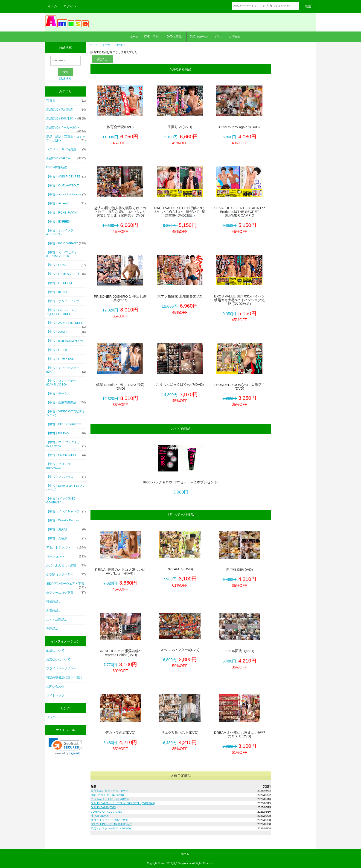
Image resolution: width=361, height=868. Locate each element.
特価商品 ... (54, 601)
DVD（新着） (175, 37)
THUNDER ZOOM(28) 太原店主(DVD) (239, 387)
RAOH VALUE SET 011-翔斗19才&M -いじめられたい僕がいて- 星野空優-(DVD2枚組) (180, 212)
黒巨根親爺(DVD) (239, 570)
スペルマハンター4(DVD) (180, 650)
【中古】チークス (58, 393)
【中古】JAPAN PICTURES (66, 324)
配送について (55, 650)
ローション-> (66, 557)
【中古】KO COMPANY (66, 243)
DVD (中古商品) (57, 167)
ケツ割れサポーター (66, 574)
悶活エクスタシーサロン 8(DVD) (111, 828)
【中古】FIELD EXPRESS (64, 424)
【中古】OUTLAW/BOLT (63, 185)
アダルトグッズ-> (66, 548)
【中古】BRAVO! (112, 45)
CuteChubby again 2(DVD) (239, 127)
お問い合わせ (55, 687)
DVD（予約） (153, 37)
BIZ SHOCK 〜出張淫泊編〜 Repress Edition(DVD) (120, 653)
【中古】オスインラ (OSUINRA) (60, 232)
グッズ (219, 37)
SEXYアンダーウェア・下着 (66, 585)
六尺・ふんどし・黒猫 (66, 565)
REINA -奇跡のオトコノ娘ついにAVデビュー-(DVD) (120, 571)
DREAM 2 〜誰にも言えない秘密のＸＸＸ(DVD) (239, 734)
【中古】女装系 (66, 538)
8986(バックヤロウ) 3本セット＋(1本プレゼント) (181, 482)
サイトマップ (55, 695)
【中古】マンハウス (66, 477)
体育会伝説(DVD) (120, 127)
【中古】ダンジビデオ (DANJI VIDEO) (61, 383)
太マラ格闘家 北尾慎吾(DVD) (180, 296)
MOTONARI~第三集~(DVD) (107, 795)
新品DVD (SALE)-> (66, 158)
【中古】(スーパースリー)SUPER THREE (62, 312)
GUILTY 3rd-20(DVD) (103, 807)
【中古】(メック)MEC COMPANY (61, 500)
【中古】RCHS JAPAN (61, 213)
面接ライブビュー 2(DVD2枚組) (110, 820)
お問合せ (235, 37)
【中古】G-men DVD (60, 359)
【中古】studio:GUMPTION (64, 341)
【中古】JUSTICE (66, 332)
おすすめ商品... (57, 620)
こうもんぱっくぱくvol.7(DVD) (180, 385)
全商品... (52, 629)
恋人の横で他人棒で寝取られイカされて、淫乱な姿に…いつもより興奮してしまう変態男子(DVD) (120, 212)
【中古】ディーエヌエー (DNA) (66, 370)
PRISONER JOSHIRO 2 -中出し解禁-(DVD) (120, 298)
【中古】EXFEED (58, 221)
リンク (51, 717)
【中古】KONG (57, 292)
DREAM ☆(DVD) (180, 569)
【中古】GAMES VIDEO (66, 274)
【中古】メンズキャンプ (66, 511)
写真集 (66, 101)
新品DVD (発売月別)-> (66, 119)
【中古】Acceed (66, 203)
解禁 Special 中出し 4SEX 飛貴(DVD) (120, 387)
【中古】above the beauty (66, 194)
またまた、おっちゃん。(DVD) (110, 790)
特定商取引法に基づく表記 (64, 677)
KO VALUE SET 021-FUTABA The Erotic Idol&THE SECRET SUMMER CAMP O (239, 212)
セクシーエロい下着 (66, 593)
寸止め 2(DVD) (100, 816)
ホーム (52, 6)
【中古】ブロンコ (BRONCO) (58, 466)
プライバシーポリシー (61, 668)
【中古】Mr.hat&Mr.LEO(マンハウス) (66, 488)
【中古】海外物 (66, 529)
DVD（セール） (199, 37)
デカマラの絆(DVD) (120, 733)
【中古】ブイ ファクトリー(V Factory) (66, 444)
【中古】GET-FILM (59, 283)
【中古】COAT (66, 265)
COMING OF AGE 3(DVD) (106, 812)
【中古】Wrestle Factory (63, 520)
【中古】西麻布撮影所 (66, 403)
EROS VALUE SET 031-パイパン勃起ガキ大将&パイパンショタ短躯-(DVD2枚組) (239, 300)
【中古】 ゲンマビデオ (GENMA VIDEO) (62, 254)
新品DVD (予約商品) (66, 110)
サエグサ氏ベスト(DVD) (180, 733)
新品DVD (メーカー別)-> (66, 129)
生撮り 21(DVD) (180, 127)
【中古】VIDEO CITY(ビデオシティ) (66, 413)
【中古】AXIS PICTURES (66, 177)
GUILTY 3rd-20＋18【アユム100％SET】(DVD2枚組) (123, 803)
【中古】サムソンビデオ (63, 301)
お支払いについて (58, 659)
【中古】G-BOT (57, 350)
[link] (66, 747)
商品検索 (65, 47)
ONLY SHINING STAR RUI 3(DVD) (111, 824)
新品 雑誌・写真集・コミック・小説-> (66, 139)
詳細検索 (65, 79)
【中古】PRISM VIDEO (66, 455)
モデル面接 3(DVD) (240, 651)
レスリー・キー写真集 (66, 149)
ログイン (70, 6)
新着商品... (54, 610)
